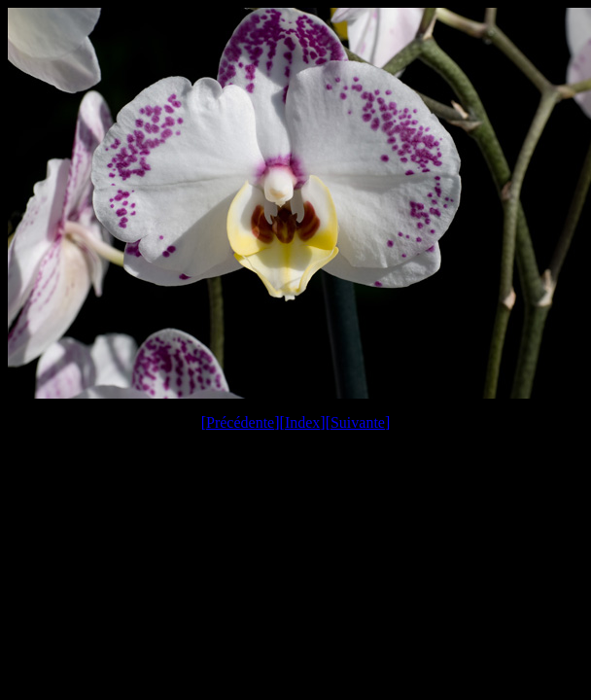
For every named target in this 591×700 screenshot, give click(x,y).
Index (302, 422)
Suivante (358, 422)
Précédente (240, 422)
